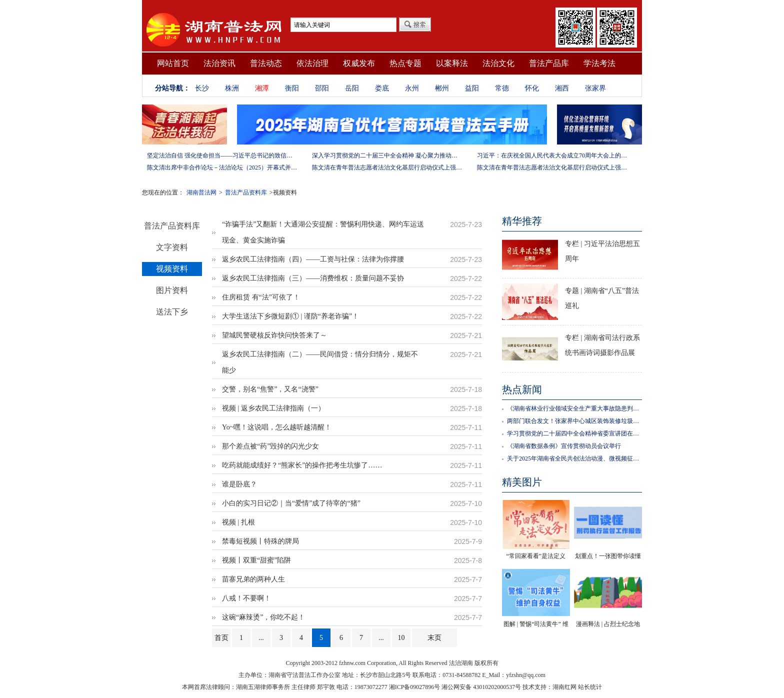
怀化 (532, 88)
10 (401, 638)
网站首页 (173, 63)
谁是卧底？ (239, 484)
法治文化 (498, 63)
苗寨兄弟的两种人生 (253, 579)
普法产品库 (549, 63)
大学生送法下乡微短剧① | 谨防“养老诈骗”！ (290, 316)
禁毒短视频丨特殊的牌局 (260, 541)
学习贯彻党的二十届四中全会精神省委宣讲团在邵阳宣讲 (574, 433)
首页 (221, 638)
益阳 (472, 88)
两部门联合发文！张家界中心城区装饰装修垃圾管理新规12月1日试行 (574, 421)
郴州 (442, 88)
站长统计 (590, 687)
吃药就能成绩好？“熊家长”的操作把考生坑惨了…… (302, 465)
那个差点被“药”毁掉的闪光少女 (270, 446)
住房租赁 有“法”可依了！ (261, 297)
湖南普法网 (201, 192)
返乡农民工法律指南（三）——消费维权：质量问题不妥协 (313, 278)
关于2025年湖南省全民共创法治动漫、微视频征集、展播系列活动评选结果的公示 (574, 458)
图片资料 (172, 290)
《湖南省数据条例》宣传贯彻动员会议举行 (564, 446)
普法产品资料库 (246, 192)
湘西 (562, 88)
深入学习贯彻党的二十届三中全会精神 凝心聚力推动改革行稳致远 (387, 155)
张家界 (595, 88)
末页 (434, 638)
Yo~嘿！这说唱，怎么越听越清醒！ (277, 427)
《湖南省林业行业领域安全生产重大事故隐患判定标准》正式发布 (574, 408)
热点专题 (405, 63)
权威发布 (359, 63)
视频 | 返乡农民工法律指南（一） (273, 408)
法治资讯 (219, 63)
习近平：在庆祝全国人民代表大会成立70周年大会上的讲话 (552, 155)
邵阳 (322, 88)
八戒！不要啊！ (246, 598)
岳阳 (352, 88)
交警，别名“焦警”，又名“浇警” (270, 389)
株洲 (232, 88)
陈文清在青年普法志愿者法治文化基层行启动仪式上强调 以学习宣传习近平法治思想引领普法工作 (387, 167)
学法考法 (599, 63)
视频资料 (172, 269)
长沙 (202, 88)
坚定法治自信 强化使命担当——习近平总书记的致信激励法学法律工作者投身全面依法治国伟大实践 (222, 155)
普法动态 (266, 63)
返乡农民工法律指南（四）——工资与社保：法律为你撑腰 (313, 259)
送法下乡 (172, 312)
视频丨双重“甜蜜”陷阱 (256, 560)
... (261, 638)
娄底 (382, 88)
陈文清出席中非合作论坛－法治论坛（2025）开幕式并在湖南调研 (222, 167)
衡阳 (292, 88)
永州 (412, 88)
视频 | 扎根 (238, 522)
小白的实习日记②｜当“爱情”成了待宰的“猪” (291, 503)
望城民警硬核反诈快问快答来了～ (274, 335)
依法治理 (312, 63)
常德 (502, 88)
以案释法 (452, 63)
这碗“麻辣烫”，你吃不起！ (263, 617)
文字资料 (172, 247)
